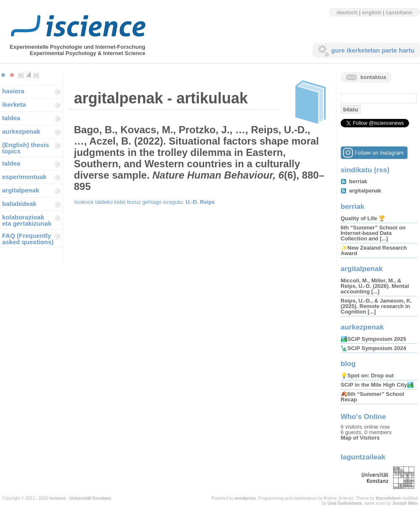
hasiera (13, 91)
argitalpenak (21, 190)
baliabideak (19, 204)
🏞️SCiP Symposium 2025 (373, 339)
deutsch (347, 12)
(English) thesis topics (26, 148)
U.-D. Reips (200, 202)
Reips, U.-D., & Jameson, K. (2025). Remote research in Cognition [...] (376, 306)
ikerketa (14, 104)
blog (348, 364)
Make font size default (29, 75)
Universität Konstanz (90, 498)
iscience (57, 498)
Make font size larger (36, 75)
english (372, 12)
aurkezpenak (21, 131)
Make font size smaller (21, 75)
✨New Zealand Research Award (374, 250)
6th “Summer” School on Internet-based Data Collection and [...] (373, 233)
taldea (11, 118)
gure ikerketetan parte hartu (373, 50)
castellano (399, 12)
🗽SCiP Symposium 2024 (373, 348)
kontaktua (373, 77)
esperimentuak (24, 177)
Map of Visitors (360, 438)
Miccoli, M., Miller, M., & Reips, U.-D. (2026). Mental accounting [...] (375, 286)
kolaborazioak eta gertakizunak (27, 220)
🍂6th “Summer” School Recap (372, 397)
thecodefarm (388, 498)
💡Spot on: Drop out (367, 376)
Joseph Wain (405, 503)
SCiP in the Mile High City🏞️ (377, 385)
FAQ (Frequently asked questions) (28, 239)
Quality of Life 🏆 (363, 218)
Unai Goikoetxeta (345, 503)
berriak (358, 181)
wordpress (245, 498)
